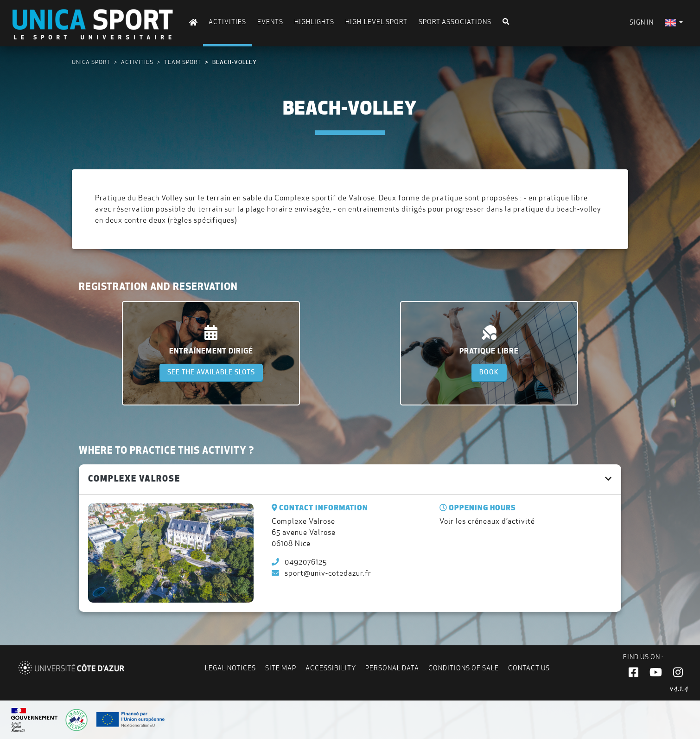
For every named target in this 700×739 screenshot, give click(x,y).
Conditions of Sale (464, 668)
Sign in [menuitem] (642, 22)
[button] (633, 673)
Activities (137, 62)
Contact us (529, 668)
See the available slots (211, 372)
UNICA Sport (91, 62)
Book (489, 372)
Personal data (392, 668)
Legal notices (230, 668)
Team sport (183, 62)
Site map (281, 668)
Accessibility (331, 668)
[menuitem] (674, 22)
